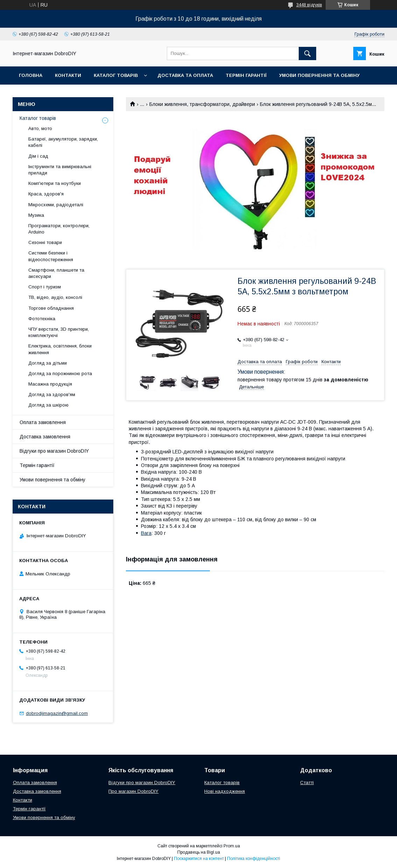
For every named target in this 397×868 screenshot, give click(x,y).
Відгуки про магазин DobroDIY (54, 451)
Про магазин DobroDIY (133, 791)
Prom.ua (232, 846)
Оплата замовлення (43, 422)
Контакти (68, 75)
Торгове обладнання (51, 308)
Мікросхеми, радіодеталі (56, 205)
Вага (146, 533)
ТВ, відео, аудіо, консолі (55, 297)
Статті (307, 783)
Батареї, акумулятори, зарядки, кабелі (63, 142)
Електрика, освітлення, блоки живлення (60, 349)
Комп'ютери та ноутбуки (55, 183)
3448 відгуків (309, 5)
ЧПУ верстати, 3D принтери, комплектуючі (59, 332)
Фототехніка (42, 319)
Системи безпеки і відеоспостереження (51, 256)
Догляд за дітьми (48, 363)
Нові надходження (225, 791)
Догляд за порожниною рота (60, 374)
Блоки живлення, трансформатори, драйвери (202, 104)
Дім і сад (38, 156)
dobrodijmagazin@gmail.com (57, 713)
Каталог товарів (116, 75)
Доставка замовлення (45, 437)
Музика (36, 215)
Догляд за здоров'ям (52, 394)
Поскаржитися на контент (199, 859)
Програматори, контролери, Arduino (59, 229)
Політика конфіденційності (254, 859)
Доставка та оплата (185, 75)
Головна (31, 75)
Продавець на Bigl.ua (199, 852)
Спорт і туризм (45, 287)
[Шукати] (307, 53)
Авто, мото (40, 128)
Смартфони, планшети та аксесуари (56, 273)
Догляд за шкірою (48, 405)
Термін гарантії (246, 75)
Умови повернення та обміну (319, 75)
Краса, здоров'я (46, 194)
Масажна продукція (50, 384)
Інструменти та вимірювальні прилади (60, 170)
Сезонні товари (45, 242)
